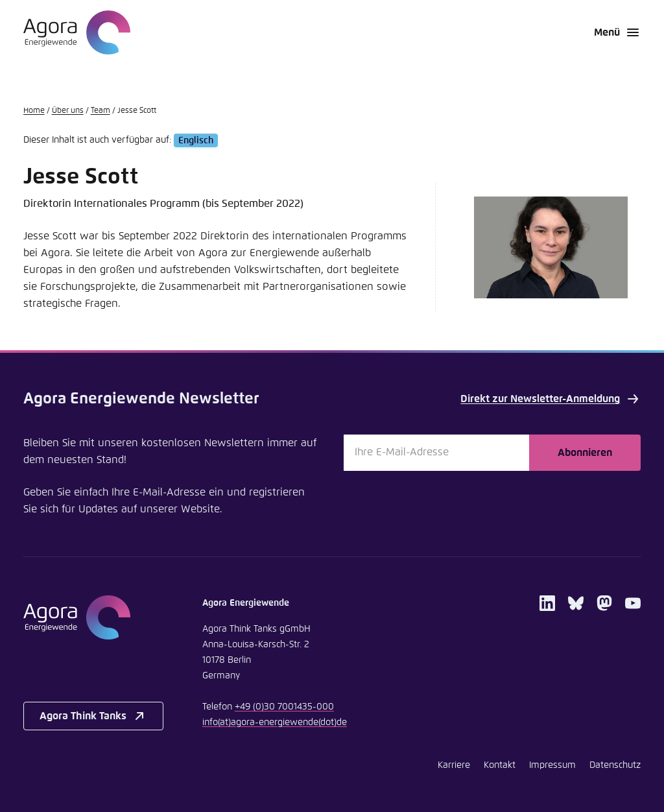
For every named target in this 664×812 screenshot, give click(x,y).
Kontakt (500, 765)
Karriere (454, 765)
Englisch (196, 140)
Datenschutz (615, 765)
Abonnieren (585, 453)
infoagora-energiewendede (275, 722)
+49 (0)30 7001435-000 (284, 707)
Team (101, 111)
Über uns (68, 111)
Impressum (552, 765)
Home (34, 111)
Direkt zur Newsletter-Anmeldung (551, 399)
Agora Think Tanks (93, 716)
